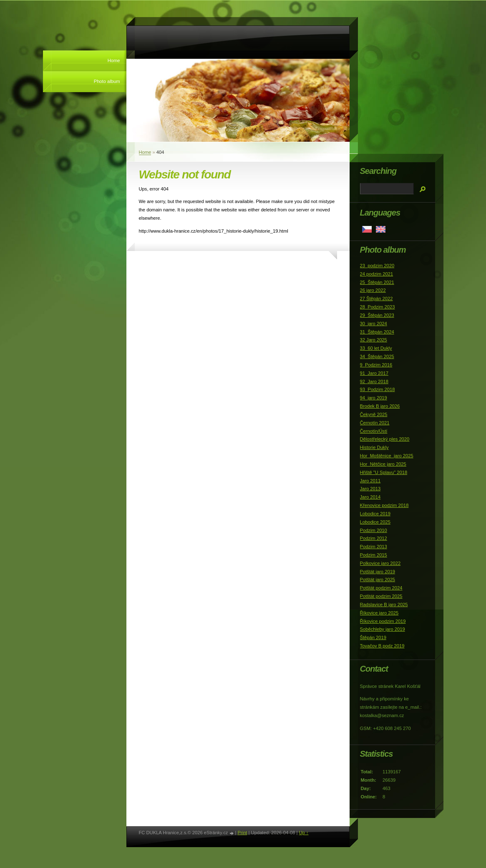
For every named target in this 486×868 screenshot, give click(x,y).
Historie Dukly (374, 447)
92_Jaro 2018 (374, 381)
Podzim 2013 (374, 547)
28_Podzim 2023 (378, 307)
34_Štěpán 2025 (377, 356)
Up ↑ (303, 833)
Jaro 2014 (370, 497)
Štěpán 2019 (373, 637)
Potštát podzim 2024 (381, 588)
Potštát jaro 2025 (378, 580)
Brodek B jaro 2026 (380, 406)
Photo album (107, 81)
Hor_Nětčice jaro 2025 (383, 464)
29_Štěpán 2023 (377, 315)
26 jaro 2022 (373, 290)
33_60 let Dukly (376, 348)
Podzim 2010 (374, 530)
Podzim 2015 (374, 555)
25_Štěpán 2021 (377, 282)
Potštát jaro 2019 (378, 572)
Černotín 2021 (375, 423)
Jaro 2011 (370, 481)
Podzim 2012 (374, 538)
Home (114, 60)
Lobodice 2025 (375, 522)
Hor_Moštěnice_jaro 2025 (387, 456)
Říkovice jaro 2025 (379, 613)
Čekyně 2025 (374, 414)
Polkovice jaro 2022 (380, 563)
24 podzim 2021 (377, 274)
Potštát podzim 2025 (381, 596)
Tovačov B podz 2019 (382, 646)
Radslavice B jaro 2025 (384, 605)
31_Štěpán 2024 (377, 332)
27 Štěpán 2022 (376, 299)
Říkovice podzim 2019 (383, 621)
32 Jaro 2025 (374, 340)
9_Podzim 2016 (376, 365)
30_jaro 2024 (374, 324)
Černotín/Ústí (374, 431)
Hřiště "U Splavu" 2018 (384, 472)
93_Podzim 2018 (378, 389)
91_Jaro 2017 (374, 373)
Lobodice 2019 (375, 514)
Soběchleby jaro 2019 (383, 629)
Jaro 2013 (370, 489)
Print (242, 833)
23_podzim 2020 (377, 266)
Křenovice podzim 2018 (384, 505)
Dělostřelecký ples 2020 (385, 439)
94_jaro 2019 (374, 398)
